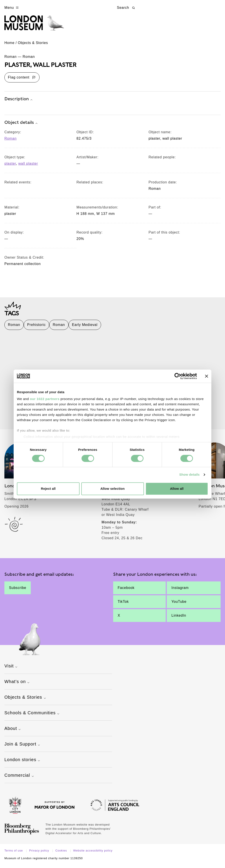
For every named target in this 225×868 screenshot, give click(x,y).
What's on (17, 685)
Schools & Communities (32, 716)
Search (126, 8)
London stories (23, 763)
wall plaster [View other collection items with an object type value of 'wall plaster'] (28, 167)
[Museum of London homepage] (38, 26)
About (13, 732)
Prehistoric (36, 328)
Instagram (180, 591)
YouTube (179, 605)
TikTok (123, 605)
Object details (22, 126)
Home (9, 46)
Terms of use (14, 854)
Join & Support (23, 748)
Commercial (20, 779)
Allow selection (113, 489)
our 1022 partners (45, 399)
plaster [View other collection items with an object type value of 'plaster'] (10, 167)
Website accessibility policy (93, 854)
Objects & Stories (33, 46)
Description (19, 102)
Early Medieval (85, 328)
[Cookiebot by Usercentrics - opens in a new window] (178, 376)
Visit (11, 670)
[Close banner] (207, 376)
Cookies (62, 854)
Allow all (177, 489)
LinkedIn (179, 619)
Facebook (126, 591)
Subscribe (18, 591)
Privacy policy (40, 854)
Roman (11, 142)
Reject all (48, 489)
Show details (190, 475)
